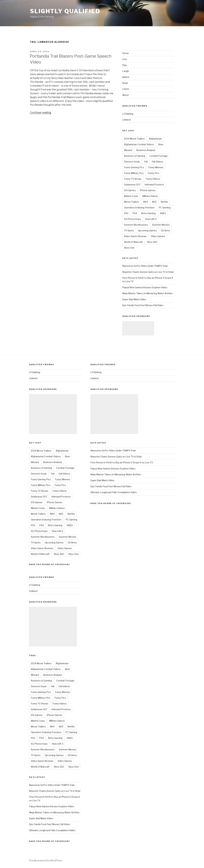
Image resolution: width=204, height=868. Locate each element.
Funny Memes (156, 167)
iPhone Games (148, 190)
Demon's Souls (132, 162)
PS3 (126, 213)
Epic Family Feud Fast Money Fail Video (143, 305)
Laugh (126, 71)
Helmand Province (154, 185)
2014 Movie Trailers (134, 139)
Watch (126, 77)
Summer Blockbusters (136, 225)
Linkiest (127, 120)
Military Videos (150, 196)
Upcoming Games (147, 230)
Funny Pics (153, 173)
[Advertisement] (138, 328)
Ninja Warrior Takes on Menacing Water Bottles (148, 293)
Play (124, 65)
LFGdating (128, 114)
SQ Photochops (132, 219)
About (126, 95)
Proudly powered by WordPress (46, 860)
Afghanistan (155, 139)
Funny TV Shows (133, 179)
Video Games (158, 236)
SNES (163, 213)
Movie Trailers (131, 202)
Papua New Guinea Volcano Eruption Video (145, 287)
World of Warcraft (133, 242)
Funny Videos (153, 179)
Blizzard (128, 150)
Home (126, 53)
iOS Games (130, 190)
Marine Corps (131, 196)
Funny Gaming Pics (134, 167)
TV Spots (129, 230)
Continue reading (41, 112)
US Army (165, 230)
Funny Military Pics (134, 173)
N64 (145, 202)
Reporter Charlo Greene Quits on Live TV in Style (148, 272)
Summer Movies (161, 225)
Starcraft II (151, 219)
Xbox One (129, 248)
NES (154, 202)
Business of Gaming (135, 156)
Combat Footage (158, 156)
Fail (146, 162)
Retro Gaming (148, 213)
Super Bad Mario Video (134, 299)
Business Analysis (146, 150)
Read (125, 83)
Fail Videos (157, 162)
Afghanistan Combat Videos (139, 144)
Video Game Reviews (135, 236)
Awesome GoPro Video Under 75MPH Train (145, 266)
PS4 (135, 213)
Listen (126, 89)
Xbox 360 (152, 242)
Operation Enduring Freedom (139, 208)
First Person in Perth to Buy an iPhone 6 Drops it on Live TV (122, 462)
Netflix (164, 202)
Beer (161, 144)
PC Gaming (165, 208)
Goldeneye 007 (132, 185)
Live (125, 59)
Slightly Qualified (65, 11)
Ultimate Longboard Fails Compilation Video (52, 830)
